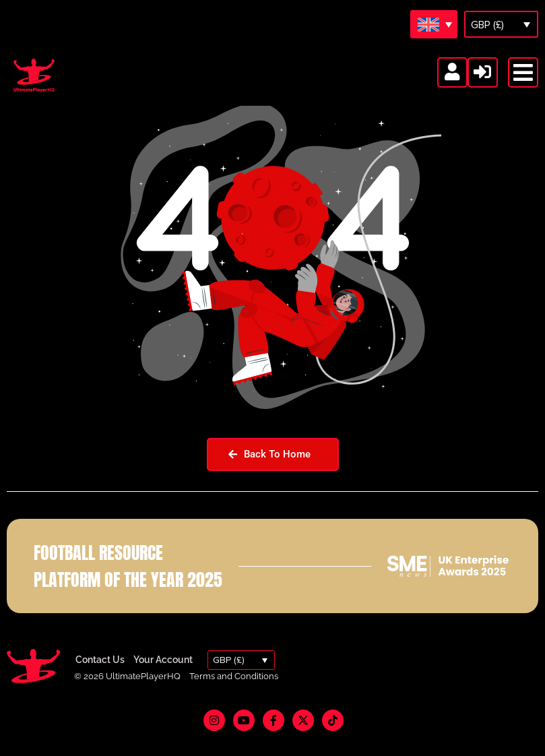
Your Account (163, 678)
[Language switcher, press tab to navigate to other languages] (434, 24)
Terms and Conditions (234, 694)
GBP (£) (487, 25)
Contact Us (100, 678)
